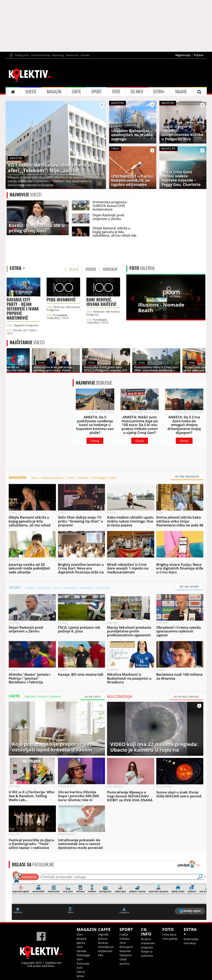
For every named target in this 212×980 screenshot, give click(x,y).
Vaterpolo (103, 588)
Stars (35, 478)
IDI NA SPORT (189, 587)
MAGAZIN (54, 92)
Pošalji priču (22, 55)
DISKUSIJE (94, 383)
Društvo (146, 939)
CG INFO (137, 92)
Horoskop (190, 943)
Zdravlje (83, 478)
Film (101, 955)
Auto (80, 968)
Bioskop (56, 696)
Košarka (44, 588)
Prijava (199, 55)
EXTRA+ (159, 92)
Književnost (105, 951)
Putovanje (83, 963)
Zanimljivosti (106, 947)
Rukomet (87, 588)
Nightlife (30, 696)
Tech (71, 478)
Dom (113, 478)
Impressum (72, 55)
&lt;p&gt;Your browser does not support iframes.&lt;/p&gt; (109, 895)
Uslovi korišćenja (41, 55)
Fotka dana (169, 934)
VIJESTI (31, 92)
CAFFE (76, 92)
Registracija (183, 55)
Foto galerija (170, 939)
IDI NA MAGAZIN (187, 476)
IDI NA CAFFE (93, 697)
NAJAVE (181, 92)
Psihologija (99, 478)
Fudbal (30, 588)
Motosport (70, 588)
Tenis (56, 588)
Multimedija (191, 939)
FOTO (116, 92)
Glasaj (95, 441)
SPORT (96, 92)
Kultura (43, 696)
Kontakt (85, 55)
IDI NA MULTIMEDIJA (186, 697)
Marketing (58, 55)
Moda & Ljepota (53, 478)
